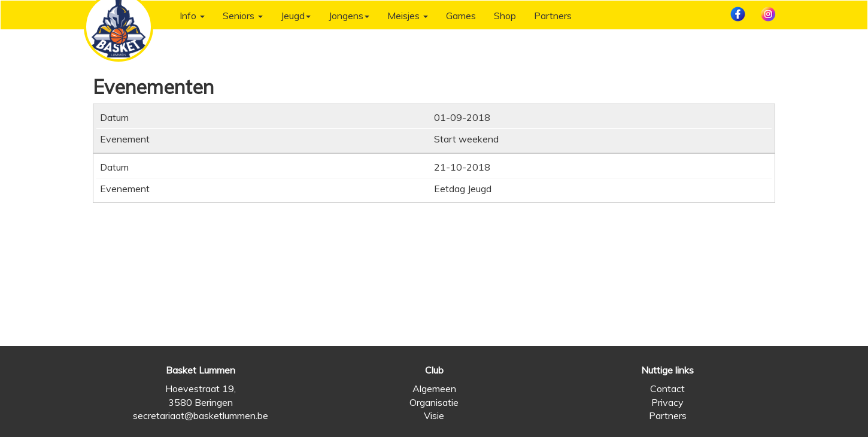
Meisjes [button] (408, 16)
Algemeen (434, 389)
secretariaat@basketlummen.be (201, 415)
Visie (434, 415)
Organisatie (434, 402)
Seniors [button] (243, 16)
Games (461, 16)
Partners (553, 16)
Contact (667, 389)
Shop (505, 16)
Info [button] (192, 16)
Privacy (667, 402)
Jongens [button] (349, 16)
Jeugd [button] (296, 16)
